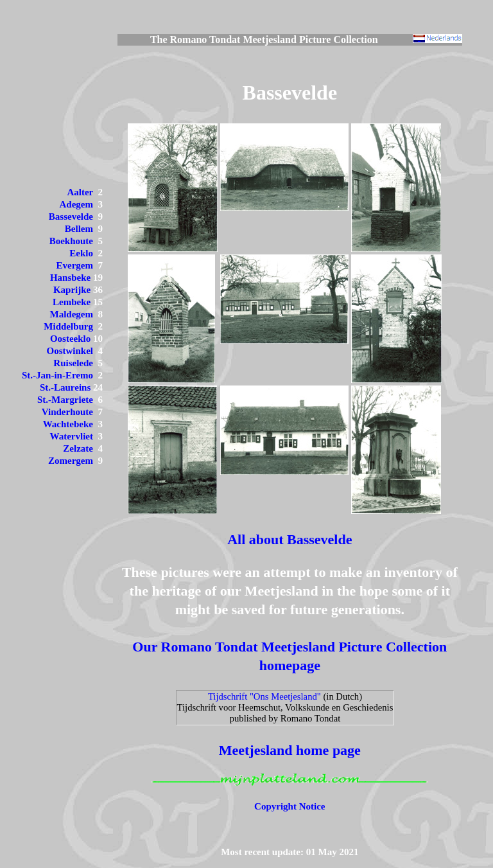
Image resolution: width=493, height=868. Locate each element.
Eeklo (81, 253)
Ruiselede (73, 363)
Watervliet (72, 436)
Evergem (75, 265)
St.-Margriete (65, 400)
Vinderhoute (67, 412)
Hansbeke (70, 278)
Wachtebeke (68, 424)
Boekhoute (71, 241)
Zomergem (71, 461)
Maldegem (72, 314)
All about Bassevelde (290, 539)
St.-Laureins (65, 387)
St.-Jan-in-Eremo (57, 375)
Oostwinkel (70, 351)
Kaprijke (72, 290)
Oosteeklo (70, 339)
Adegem (77, 204)
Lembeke (72, 302)
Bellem (79, 229)
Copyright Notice (290, 806)
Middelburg (68, 326)
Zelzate (78, 448)
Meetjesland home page (290, 750)
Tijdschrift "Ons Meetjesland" (264, 696)
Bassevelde (71, 217)
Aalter (80, 192)
